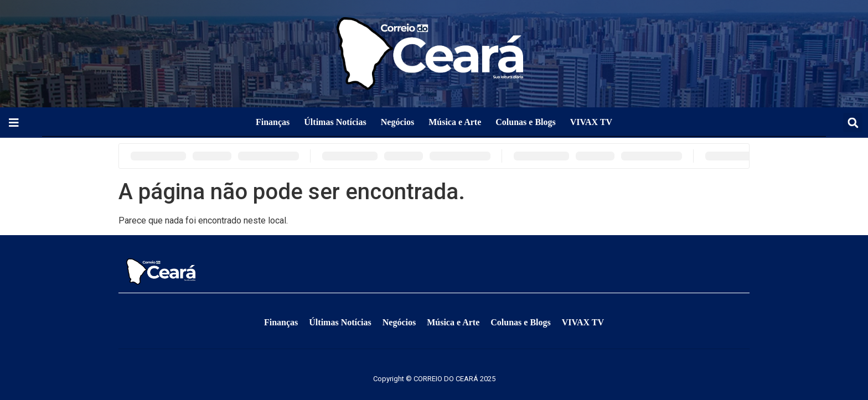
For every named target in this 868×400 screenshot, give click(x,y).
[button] (853, 123)
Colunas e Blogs (525, 122)
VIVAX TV (591, 122)
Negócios (397, 122)
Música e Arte (455, 122)
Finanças (273, 122)
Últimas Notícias (335, 122)
